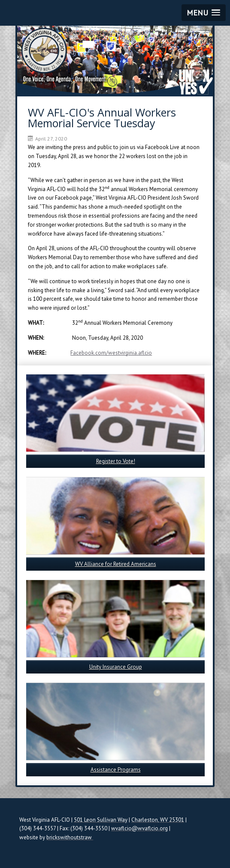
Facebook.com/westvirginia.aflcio (111, 353)
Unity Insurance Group (116, 667)
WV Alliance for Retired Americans (116, 564)
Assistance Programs (116, 770)
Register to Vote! (116, 461)
